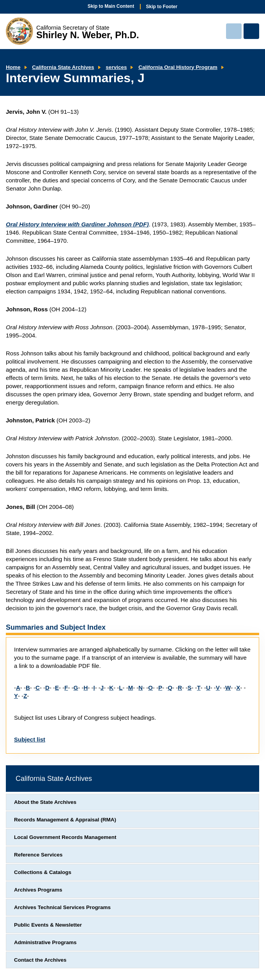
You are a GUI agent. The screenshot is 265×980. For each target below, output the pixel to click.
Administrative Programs (45, 942)
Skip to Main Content (111, 6)
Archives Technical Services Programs (62, 907)
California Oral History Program (178, 67)
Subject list (30, 739)
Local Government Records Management (65, 837)
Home (13, 67)
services (116, 67)
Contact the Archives (40, 960)
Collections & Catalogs (43, 872)
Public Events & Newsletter (48, 925)
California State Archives (63, 67)
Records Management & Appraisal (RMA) (65, 820)
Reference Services (38, 855)
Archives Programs (38, 890)
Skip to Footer (162, 7)
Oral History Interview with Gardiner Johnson (77, 224)
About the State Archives (45, 802)
